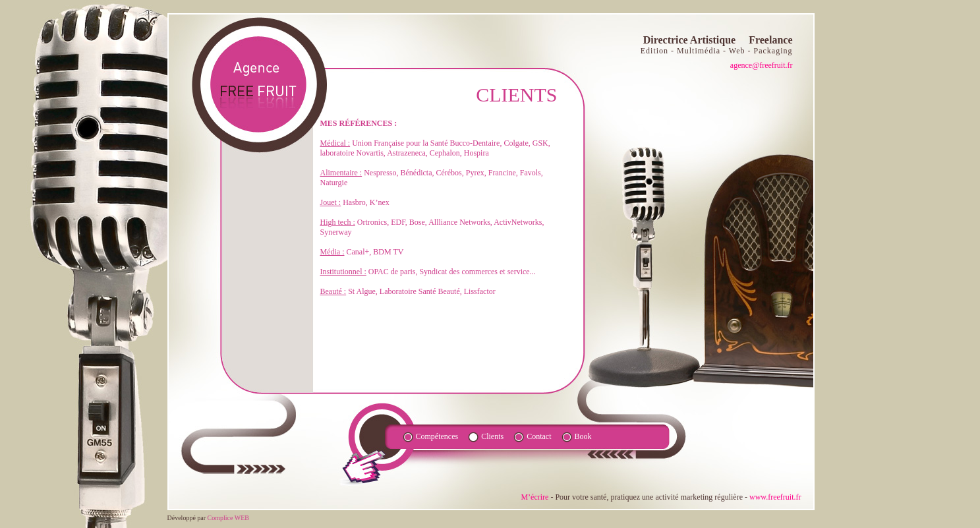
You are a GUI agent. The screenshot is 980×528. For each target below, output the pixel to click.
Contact (539, 436)
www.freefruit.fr (775, 497)
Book (583, 436)
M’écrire (534, 497)
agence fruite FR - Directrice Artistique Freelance (258, 85)
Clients (492, 436)
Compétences (437, 436)
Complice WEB (228, 518)
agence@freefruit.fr (762, 65)
